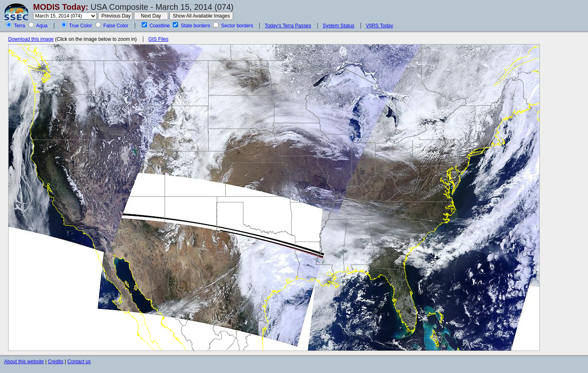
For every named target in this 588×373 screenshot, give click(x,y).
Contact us (79, 362)
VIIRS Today (379, 26)
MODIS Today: (61, 7)
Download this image (31, 39)
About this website (24, 362)
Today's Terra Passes (288, 26)
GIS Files (158, 39)
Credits (56, 362)
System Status (338, 26)
